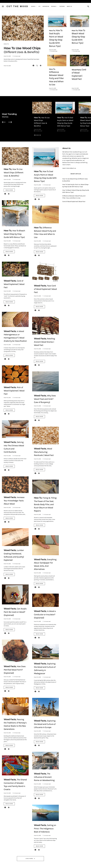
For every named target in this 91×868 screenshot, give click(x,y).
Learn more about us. (69, 151)
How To (6, 44)
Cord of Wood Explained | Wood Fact (74, 184)
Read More (9, 172)
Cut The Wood (17, 6)
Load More (29, 841)
